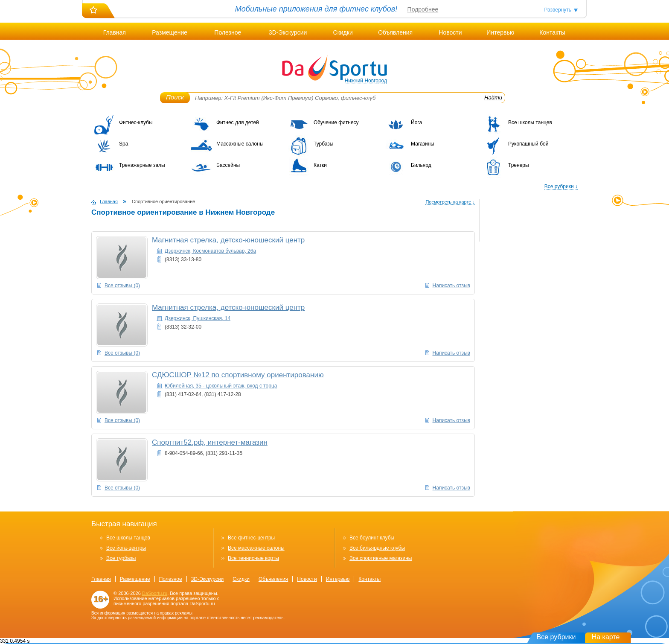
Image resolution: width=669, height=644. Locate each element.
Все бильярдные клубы (377, 548)
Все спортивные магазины (381, 558)
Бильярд (421, 165)
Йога (416, 122)
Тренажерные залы (142, 165)
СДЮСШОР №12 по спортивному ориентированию (238, 375)
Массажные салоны (240, 144)
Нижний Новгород (366, 81)
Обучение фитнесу (336, 122)
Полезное (228, 32)
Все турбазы (121, 558)
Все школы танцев (530, 122)
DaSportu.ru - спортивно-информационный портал (334, 68)
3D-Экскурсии (288, 32)
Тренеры (519, 165)
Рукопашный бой (528, 144)
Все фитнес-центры (251, 538)
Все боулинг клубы (372, 538)
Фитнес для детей (238, 122)
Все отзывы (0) (122, 286)
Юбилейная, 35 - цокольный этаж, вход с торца (221, 386)
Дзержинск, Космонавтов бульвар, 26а (210, 251)
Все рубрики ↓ (561, 186)
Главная (115, 32)
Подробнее (423, 9)
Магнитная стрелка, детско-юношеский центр (228, 240)
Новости (450, 32)
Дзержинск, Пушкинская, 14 (198, 318)
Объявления (395, 32)
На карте (606, 637)
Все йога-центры (126, 548)
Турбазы (323, 144)
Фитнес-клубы (136, 122)
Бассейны (228, 165)
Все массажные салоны (256, 548)
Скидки (343, 32)
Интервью (500, 32)
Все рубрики (556, 637)
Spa (124, 144)
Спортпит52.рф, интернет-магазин (210, 442)
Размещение (170, 32)
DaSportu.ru (155, 593)
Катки (320, 165)
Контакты (552, 32)
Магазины (423, 144)
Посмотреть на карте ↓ (450, 202)
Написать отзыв (451, 286)
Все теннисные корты (253, 558)
